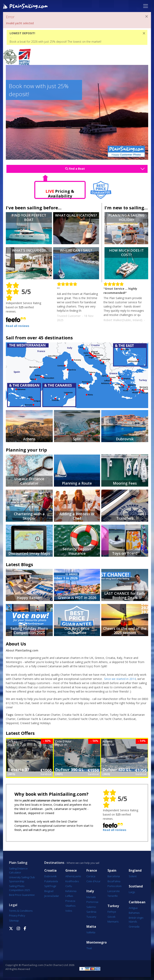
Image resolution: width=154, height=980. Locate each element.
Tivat (89, 948)
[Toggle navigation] (146, 6)
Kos (67, 881)
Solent (133, 876)
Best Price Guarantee (22, 895)
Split (47, 886)
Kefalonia (71, 891)
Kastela (54, 881)
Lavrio (77, 876)
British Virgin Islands (136, 920)
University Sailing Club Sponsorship (22, 879)
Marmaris (113, 922)
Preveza (70, 901)
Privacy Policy (17, 915)
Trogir (53, 886)
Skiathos (70, 906)
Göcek (111, 917)
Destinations (54, 863)
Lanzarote (114, 891)
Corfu (69, 886)
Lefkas (69, 896)
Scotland (136, 886)
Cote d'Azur (93, 881)
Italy (90, 891)
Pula (47, 881)
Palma (117, 881)
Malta (91, 927)
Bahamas (134, 913)
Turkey (113, 906)
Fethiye (112, 912)
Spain (112, 871)
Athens (70, 876)
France (92, 871)
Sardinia (91, 912)
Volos (69, 911)
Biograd (49, 891)
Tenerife (113, 896)
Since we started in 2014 (120, 679)
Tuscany (91, 917)
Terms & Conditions (21, 911)
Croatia (50, 871)
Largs (132, 892)
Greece (71, 871)
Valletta (91, 932)
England (135, 871)
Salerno (91, 907)
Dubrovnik (50, 876)
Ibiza (110, 881)
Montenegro (97, 942)
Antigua (133, 908)
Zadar (55, 896)
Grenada (134, 927)
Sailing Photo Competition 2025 (19, 888)
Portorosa (92, 902)
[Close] (147, 16)
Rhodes (74, 881)
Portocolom (114, 886)
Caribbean (137, 902)
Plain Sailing (18, 863)
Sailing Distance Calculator (18, 870)
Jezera (48, 896)
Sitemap (14, 921)
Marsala (91, 897)
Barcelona (114, 876)
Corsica (91, 876)
